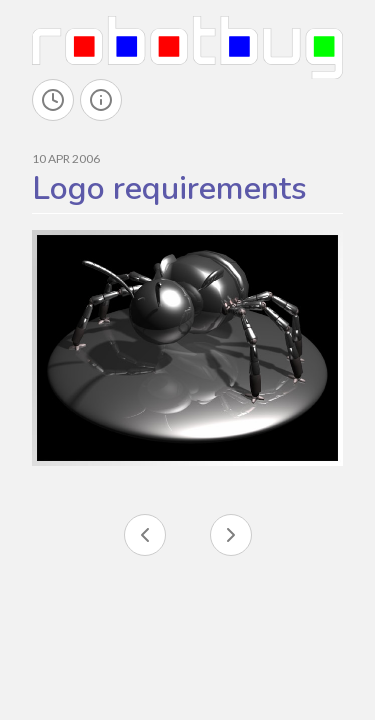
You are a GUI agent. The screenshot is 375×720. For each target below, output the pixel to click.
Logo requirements (169, 188)
